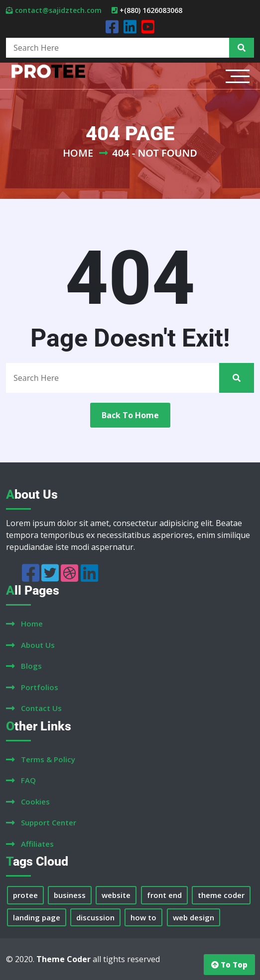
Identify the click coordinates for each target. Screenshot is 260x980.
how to (143, 917)
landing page (37, 917)
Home (78, 153)
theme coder (221, 895)
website (116, 895)
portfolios (40, 687)
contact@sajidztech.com (58, 10)
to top (229, 965)
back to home (130, 415)
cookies (35, 802)
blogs (31, 666)
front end (164, 895)
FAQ (28, 780)
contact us (41, 708)
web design (194, 917)
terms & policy (48, 759)
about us (38, 645)
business (70, 895)
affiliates (37, 844)
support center (49, 822)
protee (25, 895)
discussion (95, 917)
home (32, 624)
